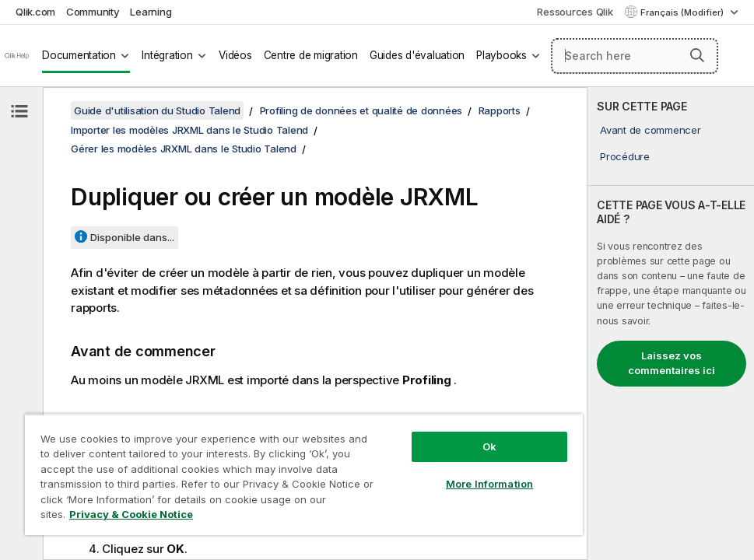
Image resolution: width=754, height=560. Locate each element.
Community (93, 12)
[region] (304, 474)
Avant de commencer (651, 130)
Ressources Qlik (575, 12)
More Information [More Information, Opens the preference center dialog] (489, 484)
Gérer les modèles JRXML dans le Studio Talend (184, 149)
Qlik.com (35, 12)
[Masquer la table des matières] (19, 111)
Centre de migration (311, 55)
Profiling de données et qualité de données (361, 110)
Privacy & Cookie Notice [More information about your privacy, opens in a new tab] (131, 514)
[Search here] (635, 56)
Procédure (625, 156)
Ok (489, 446)
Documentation (79, 55)
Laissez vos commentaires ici (672, 363)
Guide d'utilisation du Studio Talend (157, 110)
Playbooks (501, 55)
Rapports (500, 110)
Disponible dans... (132, 237)
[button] (697, 55)
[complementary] (671, 324)
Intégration (167, 55)
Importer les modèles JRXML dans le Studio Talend (189, 130)
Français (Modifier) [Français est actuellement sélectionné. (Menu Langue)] (683, 12)
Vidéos (235, 55)
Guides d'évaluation (417, 55)
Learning (151, 12)
